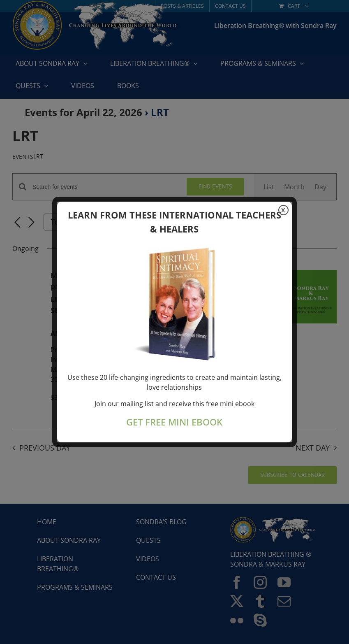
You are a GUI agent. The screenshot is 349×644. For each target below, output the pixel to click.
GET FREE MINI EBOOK (174, 422)
